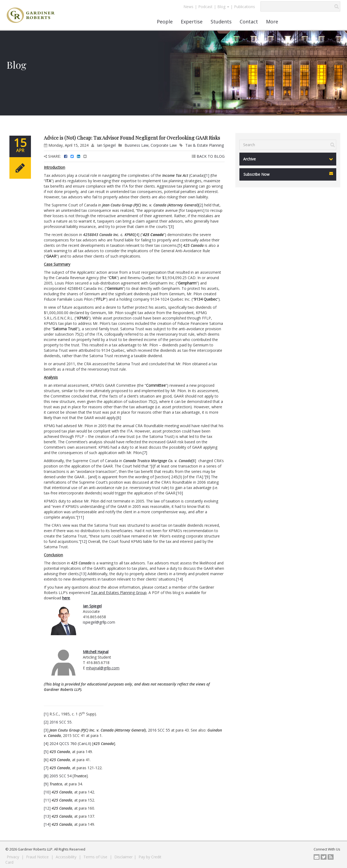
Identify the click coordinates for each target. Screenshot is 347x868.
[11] (81, 517)
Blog (223, 7)
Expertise (192, 22)
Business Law (137, 145)
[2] (201, 205)
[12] (84, 541)
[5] (180, 245)
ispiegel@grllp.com (99, 622)
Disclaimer (123, 857)
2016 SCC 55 (61, 722)
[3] (171, 226)
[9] (208, 477)
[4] (137, 235)
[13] (83, 574)
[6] (119, 418)
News (188, 7)
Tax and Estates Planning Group (119, 593)
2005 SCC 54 (61, 776)
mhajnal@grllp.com (103, 668)
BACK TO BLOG (208, 156)
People (165, 22)
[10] (180, 493)
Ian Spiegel (106, 145)
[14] (180, 579)
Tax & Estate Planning (205, 145)
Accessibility (67, 857)
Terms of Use (96, 857)
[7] (145, 453)
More (272, 22)
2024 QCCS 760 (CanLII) (70, 744)
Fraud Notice (38, 857)
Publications (245, 7)
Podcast (205, 7)
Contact (249, 22)
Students (221, 22)
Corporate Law (164, 145)
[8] (194, 461)
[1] (207, 175)
